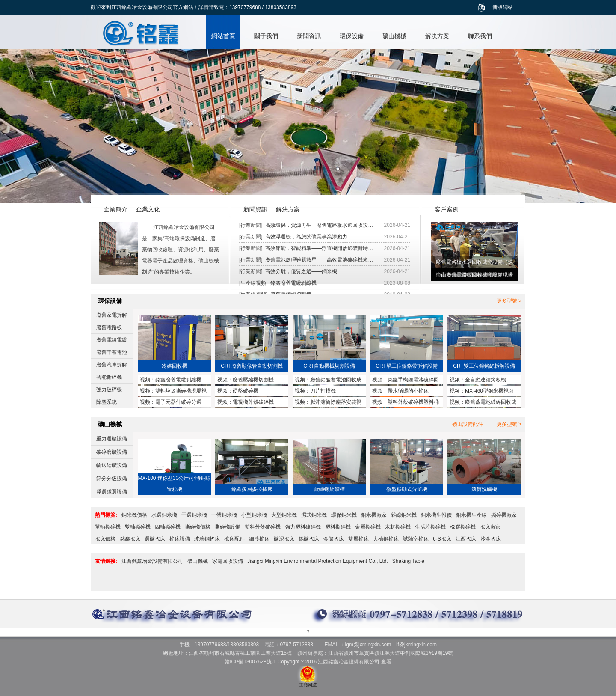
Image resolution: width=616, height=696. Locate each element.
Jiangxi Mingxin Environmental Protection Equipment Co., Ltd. (318, 561)
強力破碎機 (109, 390)
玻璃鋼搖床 (207, 539)
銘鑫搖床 (130, 539)
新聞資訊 (309, 36)
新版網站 (503, 7)
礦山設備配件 (468, 424)
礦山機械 (394, 36)
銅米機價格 (134, 515)
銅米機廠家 (374, 515)
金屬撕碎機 (368, 527)
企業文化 (148, 209)
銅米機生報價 (436, 515)
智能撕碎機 (109, 377)
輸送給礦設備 (112, 465)
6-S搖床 (442, 539)
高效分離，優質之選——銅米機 (301, 271)
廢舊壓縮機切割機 (253, 380)
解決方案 (437, 36)
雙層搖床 (358, 539)
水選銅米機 (164, 515)
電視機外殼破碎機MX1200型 (246, 403)
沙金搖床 (491, 539)
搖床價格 (105, 539)
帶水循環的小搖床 (408, 391)
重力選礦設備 (112, 439)
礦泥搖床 (284, 539)
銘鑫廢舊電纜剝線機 (293, 283)
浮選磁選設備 (112, 492)
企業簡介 (115, 209)
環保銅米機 (344, 515)
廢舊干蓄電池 (112, 352)
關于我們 (266, 36)
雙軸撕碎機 (138, 527)
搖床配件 (234, 539)
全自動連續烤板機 (486, 380)
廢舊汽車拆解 (112, 365)
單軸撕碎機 (108, 527)
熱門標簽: (106, 515)
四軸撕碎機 (168, 527)
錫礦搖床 (309, 539)
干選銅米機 (194, 515)
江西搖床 (466, 539)
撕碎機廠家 (504, 515)
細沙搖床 (259, 539)
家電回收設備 (228, 561)
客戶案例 (447, 209)
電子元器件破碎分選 (178, 402)
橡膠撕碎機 (463, 527)
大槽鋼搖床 (386, 539)
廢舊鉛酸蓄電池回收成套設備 (328, 381)
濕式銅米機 (314, 515)
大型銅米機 (284, 515)
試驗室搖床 (416, 539)
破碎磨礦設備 (112, 452)
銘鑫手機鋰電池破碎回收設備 (406, 381)
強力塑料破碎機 (303, 527)
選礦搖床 (155, 539)
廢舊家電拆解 (112, 315)
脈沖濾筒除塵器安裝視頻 (328, 403)
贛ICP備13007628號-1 (250, 662)
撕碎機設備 (228, 527)
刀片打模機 (323, 391)
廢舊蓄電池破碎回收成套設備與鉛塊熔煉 (483, 403)
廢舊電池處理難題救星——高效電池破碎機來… (319, 260)
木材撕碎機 (398, 527)
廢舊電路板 (109, 327)
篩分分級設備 (112, 479)
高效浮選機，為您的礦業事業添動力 (306, 237)
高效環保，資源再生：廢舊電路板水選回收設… (319, 225)
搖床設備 (180, 539)
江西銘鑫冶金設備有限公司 (152, 561)
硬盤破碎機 (246, 391)
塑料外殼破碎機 (263, 527)
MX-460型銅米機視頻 (489, 391)
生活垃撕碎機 (430, 527)
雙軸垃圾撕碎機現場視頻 (173, 392)
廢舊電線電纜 (112, 340)
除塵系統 (107, 402)
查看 (386, 662)
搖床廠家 (490, 527)
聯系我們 (480, 36)
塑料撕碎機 (338, 527)
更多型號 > (509, 301)
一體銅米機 (224, 515)
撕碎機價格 (198, 527)
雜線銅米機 (404, 515)
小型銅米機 (254, 515)
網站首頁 (223, 36)
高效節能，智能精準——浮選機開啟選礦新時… (319, 248)
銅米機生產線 (471, 515)
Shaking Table (408, 561)
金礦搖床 (334, 539)
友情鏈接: (106, 561)
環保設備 (352, 36)
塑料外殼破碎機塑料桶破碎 (406, 403)
